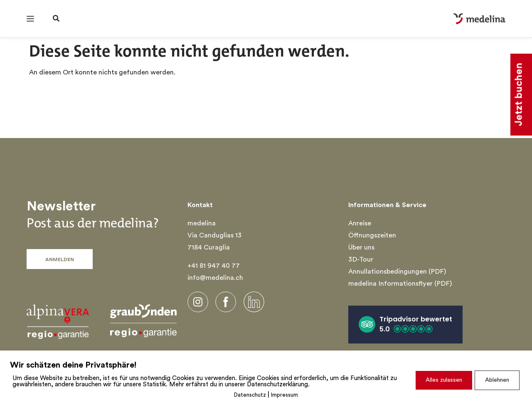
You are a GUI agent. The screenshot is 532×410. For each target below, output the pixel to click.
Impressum (284, 395)
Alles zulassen (444, 380)
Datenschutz (250, 395)
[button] (405, 325)
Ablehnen (497, 380)
